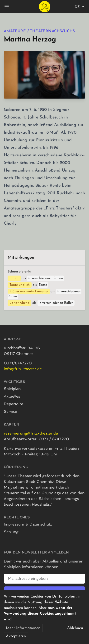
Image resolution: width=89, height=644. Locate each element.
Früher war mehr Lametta (29, 292)
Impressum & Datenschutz (28, 524)
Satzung (11, 532)
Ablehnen (75, 628)
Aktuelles (12, 396)
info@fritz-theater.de (23, 369)
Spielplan (12, 389)
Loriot (14, 278)
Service (10, 411)
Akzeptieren (16, 636)
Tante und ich (20, 285)
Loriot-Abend (19, 303)
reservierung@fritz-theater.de (31, 433)
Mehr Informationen (23, 628)
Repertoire (14, 404)
